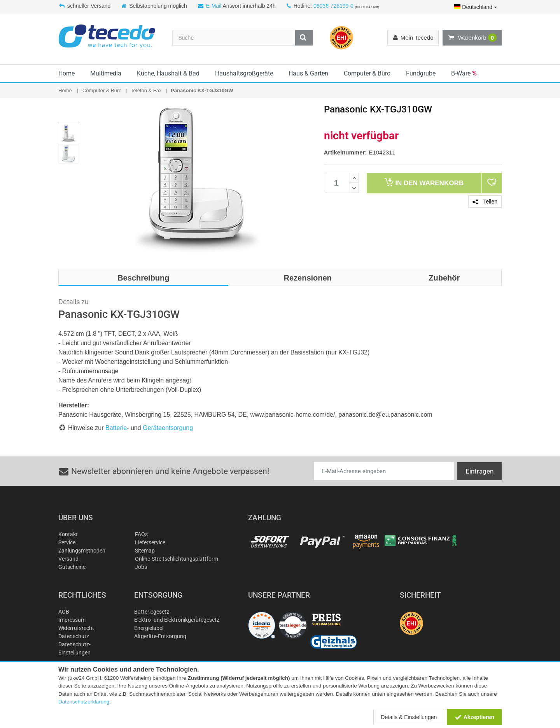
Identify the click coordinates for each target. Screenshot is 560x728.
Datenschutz (74, 636)
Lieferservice (150, 542)
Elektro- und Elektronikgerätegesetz (177, 620)
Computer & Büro (367, 73)
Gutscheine (72, 567)
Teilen (485, 202)
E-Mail (214, 6)
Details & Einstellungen (409, 717)
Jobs (141, 567)
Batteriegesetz (152, 612)
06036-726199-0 (333, 6)
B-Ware (464, 73)
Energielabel (149, 628)
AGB (64, 612)
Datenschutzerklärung (84, 702)
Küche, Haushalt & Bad (168, 73)
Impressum (72, 620)
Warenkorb (472, 38)
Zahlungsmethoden (82, 551)
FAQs (141, 534)
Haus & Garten (308, 73)
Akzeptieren (474, 717)
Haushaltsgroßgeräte (244, 73)
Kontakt (68, 534)
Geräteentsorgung (168, 428)
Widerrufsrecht (76, 628)
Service (67, 542)
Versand (68, 559)
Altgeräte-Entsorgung (160, 636)
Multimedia (106, 73)
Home (66, 73)
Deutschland (476, 7)
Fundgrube (421, 73)
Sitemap (145, 551)
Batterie (116, 428)
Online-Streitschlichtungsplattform (177, 559)
